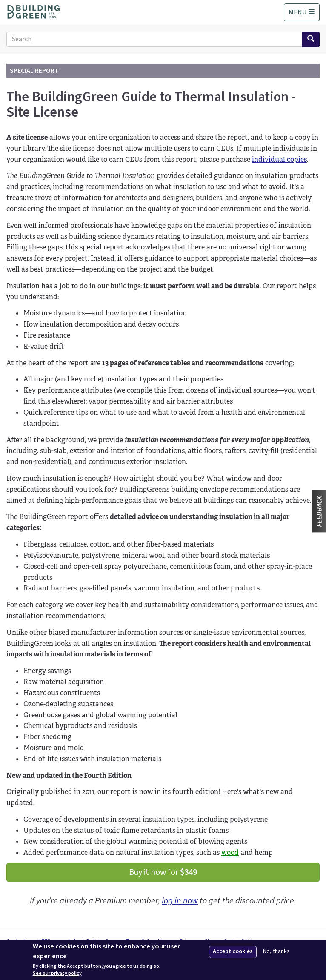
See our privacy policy (57, 974)
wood (230, 852)
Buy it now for (163, 872)
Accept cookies (233, 951)
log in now (180, 901)
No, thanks (276, 952)
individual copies (279, 159)
